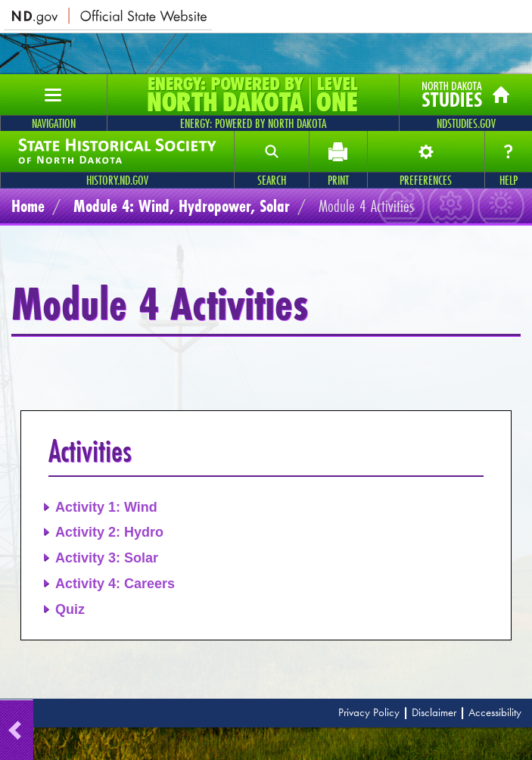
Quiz (70, 609)
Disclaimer (434, 712)
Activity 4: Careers (115, 584)
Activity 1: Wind (106, 507)
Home (28, 206)
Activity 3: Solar (107, 558)
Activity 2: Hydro (109, 532)
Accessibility (495, 712)
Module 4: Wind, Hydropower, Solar (182, 206)
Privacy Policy (369, 712)
